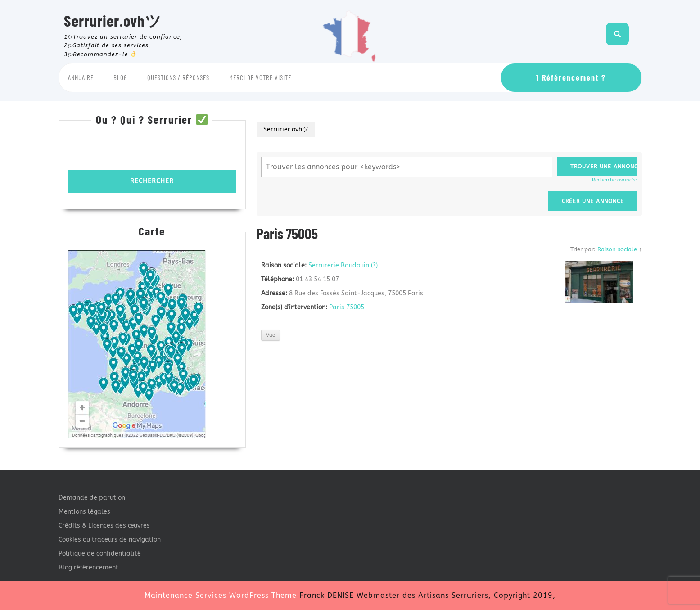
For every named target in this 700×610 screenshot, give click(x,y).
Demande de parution (92, 498)
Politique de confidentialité (100, 554)
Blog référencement (88, 567)
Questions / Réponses (178, 77)
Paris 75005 (347, 307)
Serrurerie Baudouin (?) (343, 265)
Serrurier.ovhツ (113, 20)
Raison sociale (617, 249)
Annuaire (81, 77)
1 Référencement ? (571, 77)
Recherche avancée (614, 180)
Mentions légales (84, 512)
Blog (120, 77)
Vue (271, 335)
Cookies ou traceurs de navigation (110, 540)
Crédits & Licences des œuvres (104, 526)
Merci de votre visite (260, 77)
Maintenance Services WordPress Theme (221, 595)
